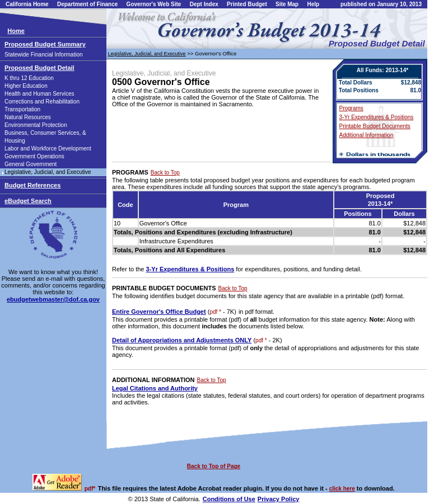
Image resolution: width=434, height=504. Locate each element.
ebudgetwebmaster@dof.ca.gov (53, 299)
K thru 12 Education (29, 78)
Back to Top (165, 173)
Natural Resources (28, 117)
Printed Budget (247, 4)
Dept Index (204, 4)
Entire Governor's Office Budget (159, 312)
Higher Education (26, 86)
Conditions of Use (229, 499)
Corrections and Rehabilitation (42, 102)
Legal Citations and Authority (155, 388)
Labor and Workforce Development (48, 149)
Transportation (22, 109)
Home (16, 31)
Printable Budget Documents (375, 126)
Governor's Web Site (154, 4)
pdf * (215, 312)
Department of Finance (87, 4)
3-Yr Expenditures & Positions (377, 117)
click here (342, 489)
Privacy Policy (279, 499)
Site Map (287, 4)
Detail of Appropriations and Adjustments (182, 340)
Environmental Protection (36, 125)
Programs (351, 108)
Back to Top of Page (214, 466)
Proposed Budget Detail (39, 68)
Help (313, 4)
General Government (31, 164)
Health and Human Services (39, 94)
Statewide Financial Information (44, 55)
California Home (27, 4)
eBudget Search (28, 201)
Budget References (32, 185)
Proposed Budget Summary (45, 44)
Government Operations (34, 156)
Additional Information (367, 135)
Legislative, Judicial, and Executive (48, 172)
